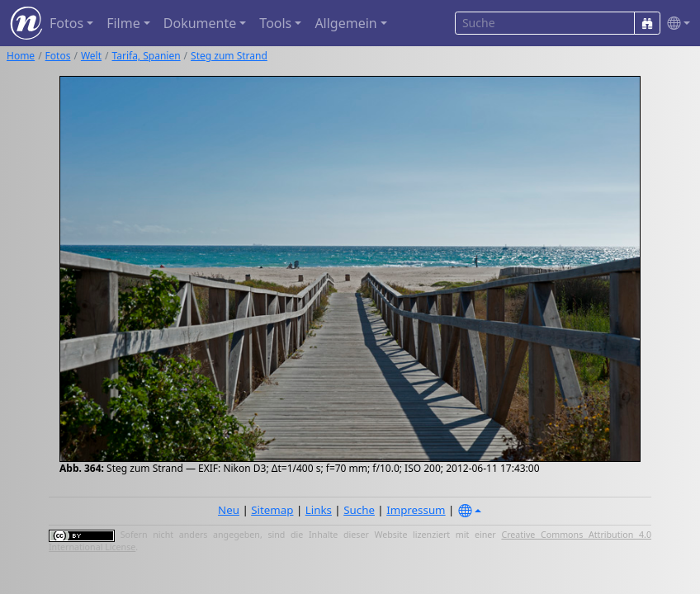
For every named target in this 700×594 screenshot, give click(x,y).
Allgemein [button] (345, 23)
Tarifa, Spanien (147, 56)
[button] (675, 24)
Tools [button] (275, 23)
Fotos (58, 56)
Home (21, 56)
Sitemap (272, 510)
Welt (91, 56)
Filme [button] (123, 23)
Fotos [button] (66, 23)
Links (319, 510)
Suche (359, 510)
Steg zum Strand (229, 56)
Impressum (416, 510)
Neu (229, 510)
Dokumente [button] (200, 23)
